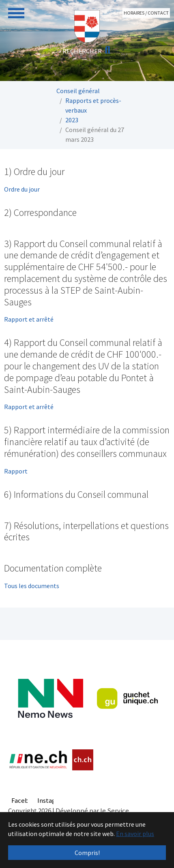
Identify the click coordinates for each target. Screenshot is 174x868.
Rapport (16, 471)
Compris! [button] (87, 853)
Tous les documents (32, 586)
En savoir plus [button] (135, 834)
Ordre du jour (22, 189)
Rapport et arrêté (29, 319)
